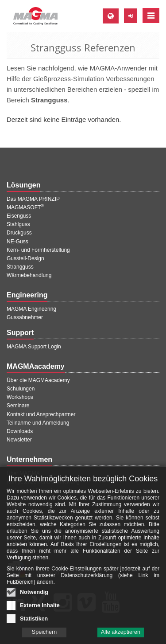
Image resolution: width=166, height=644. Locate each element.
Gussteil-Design (25, 258)
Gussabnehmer (25, 317)
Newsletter (19, 440)
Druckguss (19, 233)
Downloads (20, 431)
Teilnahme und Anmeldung (38, 423)
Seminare (18, 406)
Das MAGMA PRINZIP (33, 199)
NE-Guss (17, 242)
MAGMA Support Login (34, 347)
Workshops (20, 397)
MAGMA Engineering (31, 309)
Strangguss (20, 267)
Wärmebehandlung (29, 275)
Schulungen (21, 389)
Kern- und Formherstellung (38, 250)
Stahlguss (18, 224)
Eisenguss (19, 216)
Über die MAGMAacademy (38, 380)
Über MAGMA (23, 473)
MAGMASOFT (25, 207)
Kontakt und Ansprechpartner (41, 414)
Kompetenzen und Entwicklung (43, 482)
